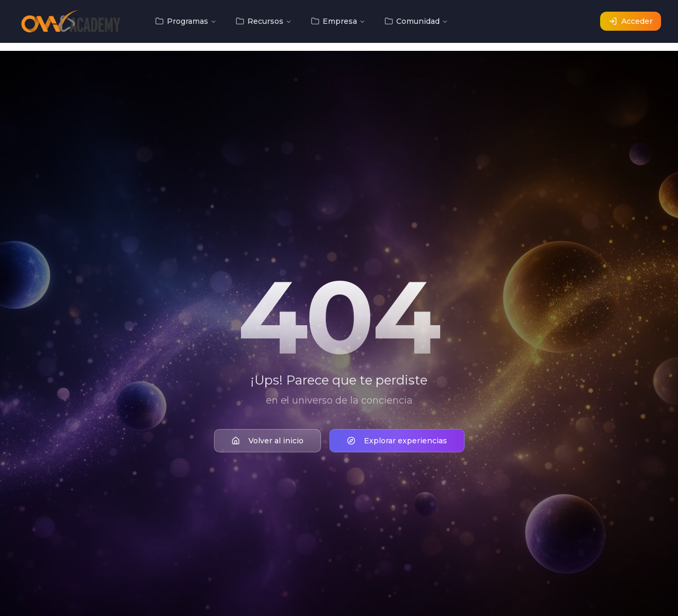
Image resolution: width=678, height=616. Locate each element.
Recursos (264, 21)
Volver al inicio (267, 442)
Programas (186, 21)
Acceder (631, 21)
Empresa (338, 21)
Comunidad (416, 21)
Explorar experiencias (397, 442)
